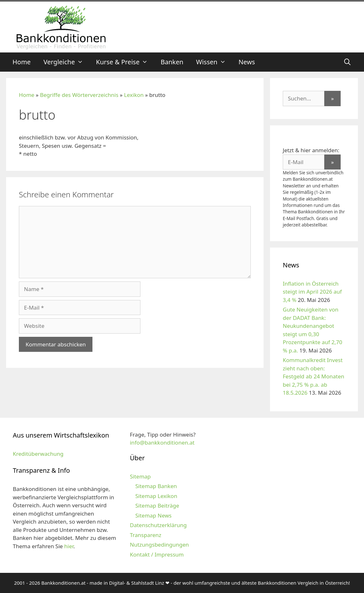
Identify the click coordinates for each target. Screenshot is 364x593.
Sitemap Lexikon (156, 496)
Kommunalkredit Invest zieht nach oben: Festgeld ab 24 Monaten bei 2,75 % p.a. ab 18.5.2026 (313, 376)
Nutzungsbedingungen (159, 545)
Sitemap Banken (156, 486)
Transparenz (146, 535)
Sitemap (140, 476)
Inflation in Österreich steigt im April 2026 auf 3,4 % (312, 292)
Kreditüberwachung (38, 454)
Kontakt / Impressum (157, 554)
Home (22, 62)
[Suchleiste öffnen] (347, 62)
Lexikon (134, 95)
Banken (172, 62)
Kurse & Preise (125, 62)
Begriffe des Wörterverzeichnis (79, 95)
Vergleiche (67, 62)
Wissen (214, 62)
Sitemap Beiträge (157, 506)
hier (69, 546)
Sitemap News (153, 515)
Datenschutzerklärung (158, 525)
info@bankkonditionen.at (162, 443)
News (247, 62)
